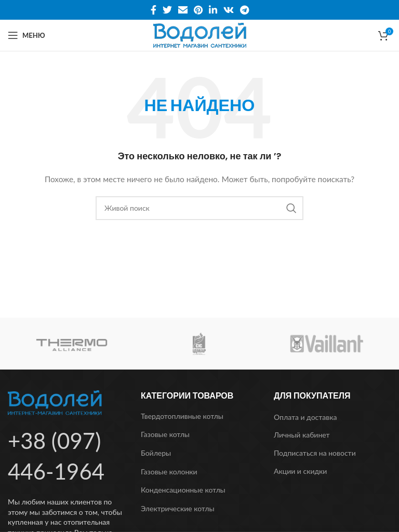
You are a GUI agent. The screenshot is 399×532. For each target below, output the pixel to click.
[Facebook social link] (154, 10)
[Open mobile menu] (26, 35)
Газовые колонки (169, 472)
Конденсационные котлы (183, 490)
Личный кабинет (302, 435)
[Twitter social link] (167, 10)
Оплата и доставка (305, 417)
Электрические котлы (178, 508)
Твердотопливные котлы (182, 416)
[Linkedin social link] (213, 10)
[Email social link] (183, 10)
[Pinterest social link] (198, 10)
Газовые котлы (165, 434)
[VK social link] (229, 10)
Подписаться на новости (315, 453)
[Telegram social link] (244, 10)
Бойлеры (156, 453)
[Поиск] (199, 208)
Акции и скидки (300, 471)
